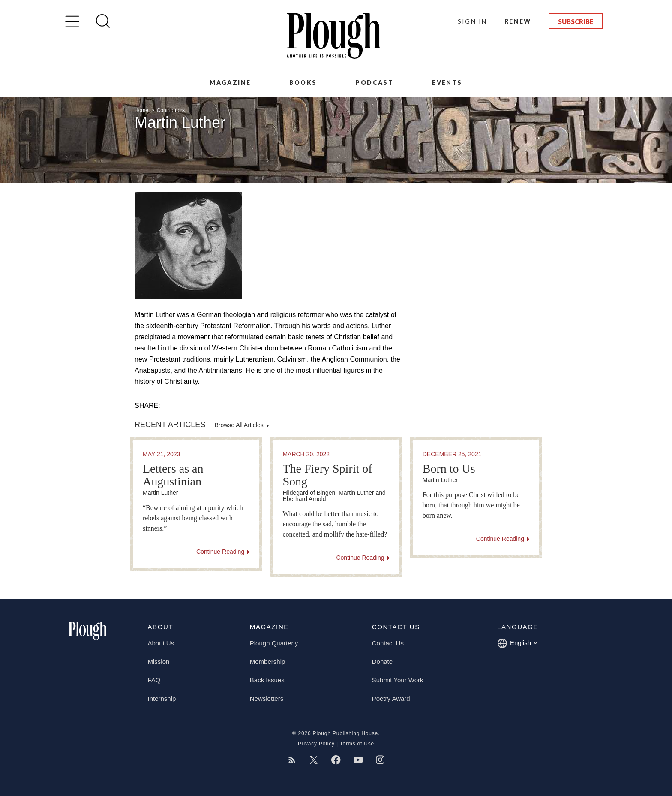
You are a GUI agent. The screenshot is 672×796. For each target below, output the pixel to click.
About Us (161, 643)
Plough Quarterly (274, 643)
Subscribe (576, 21)
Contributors (171, 110)
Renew (518, 21)
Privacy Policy (316, 744)
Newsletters (267, 698)
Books (303, 83)
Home (142, 110)
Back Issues (267, 680)
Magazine (230, 83)
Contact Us (388, 643)
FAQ (154, 680)
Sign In (472, 21)
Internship (162, 698)
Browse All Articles (239, 425)
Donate (382, 662)
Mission (159, 662)
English (517, 643)
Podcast (374, 83)
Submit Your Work (398, 680)
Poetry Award (391, 698)
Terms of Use (357, 744)
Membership (268, 662)
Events (447, 83)
